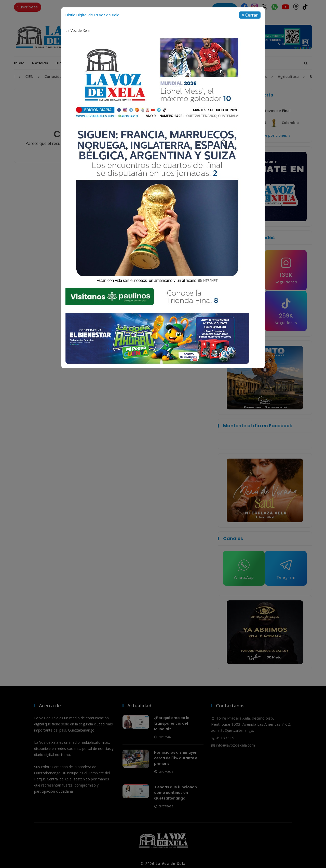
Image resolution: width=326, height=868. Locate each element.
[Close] (250, 15)
